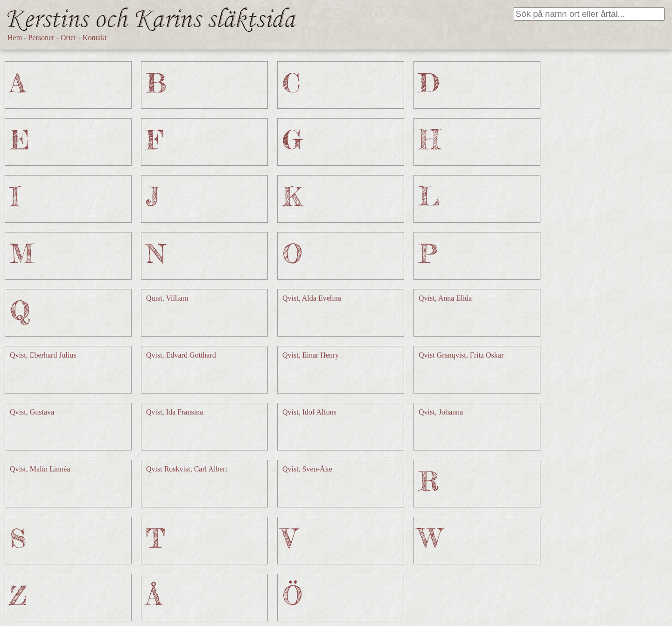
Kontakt (95, 38)
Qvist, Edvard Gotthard (181, 355)
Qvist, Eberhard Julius (43, 355)
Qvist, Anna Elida (445, 298)
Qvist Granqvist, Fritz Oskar (461, 355)
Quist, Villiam (167, 298)
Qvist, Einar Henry (311, 355)
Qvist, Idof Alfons (309, 412)
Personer (41, 38)
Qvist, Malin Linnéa (40, 469)
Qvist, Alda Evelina (312, 298)
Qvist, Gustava (32, 412)
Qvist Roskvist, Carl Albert (187, 469)
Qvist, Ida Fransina (175, 412)
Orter (69, 38)
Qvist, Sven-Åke (307, 469)
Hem (15, 38)
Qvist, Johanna (441, 412)
